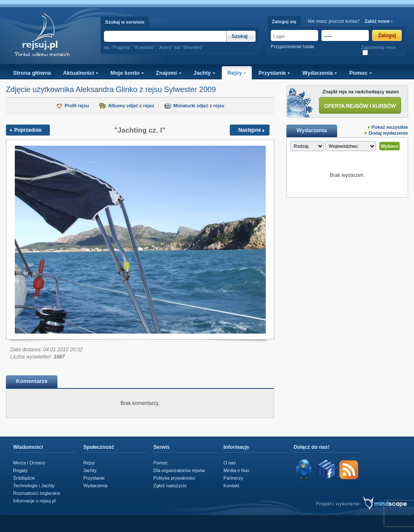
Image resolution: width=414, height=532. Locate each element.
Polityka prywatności (174, 478)
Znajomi (169, 73)
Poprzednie (28, 130)
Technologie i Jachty (34, 486)
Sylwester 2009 (190, 90)
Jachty (204, 73)
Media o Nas (236, 470)
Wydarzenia (320, 73)
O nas (230, 463)
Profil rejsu (77, 106)
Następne (250, 130)
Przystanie (275, 73)
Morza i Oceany (29, 463)
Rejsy (237, 73)
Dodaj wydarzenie (388, 133)
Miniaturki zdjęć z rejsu (199, 106)
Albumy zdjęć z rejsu (131, 106)
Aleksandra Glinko (106, 90)
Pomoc (361, 73)
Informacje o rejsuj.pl (34, 501)
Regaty (20, 470)
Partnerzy (233, 478)
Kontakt (231, 486)
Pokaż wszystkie (390, 127)
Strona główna (32, 73)
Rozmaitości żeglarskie (37, 493)
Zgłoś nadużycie (170, 486)
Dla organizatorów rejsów (179, 470)
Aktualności (81, 73)
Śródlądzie (24, 478)
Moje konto (127, 73)
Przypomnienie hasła (292, 46)
